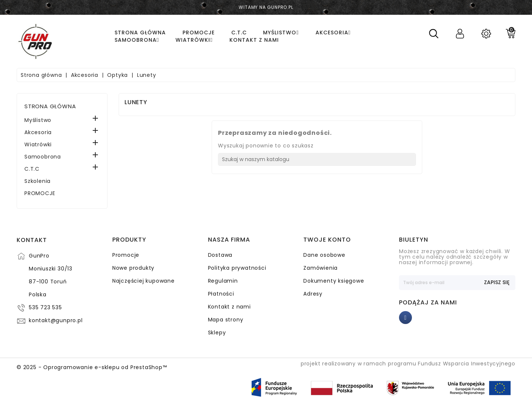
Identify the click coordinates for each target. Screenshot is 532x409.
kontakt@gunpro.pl (56, 320)
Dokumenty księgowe (334, 281)
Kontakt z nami (229, 307)
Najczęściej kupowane (144, 281)
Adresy (313, 294)
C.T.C (32, 169)
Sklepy (217, 333)
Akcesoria (38, 132)
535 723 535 (45, 307)
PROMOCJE (40, 193)
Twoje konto (327, 240)
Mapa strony (226, 320)
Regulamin (223, 281)
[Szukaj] (317, 159)
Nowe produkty (133, 268)
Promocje (126, 255)
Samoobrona (43, 157)
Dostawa (220, 255)
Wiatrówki (38, 144)
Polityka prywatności (237, 268)
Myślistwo (38, 120)
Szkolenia (37, 181)
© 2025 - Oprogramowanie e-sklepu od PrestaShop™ (92, 367)
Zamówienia (320, 268)
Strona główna (50, 106)
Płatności (221, 294)
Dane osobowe (324, 255)
